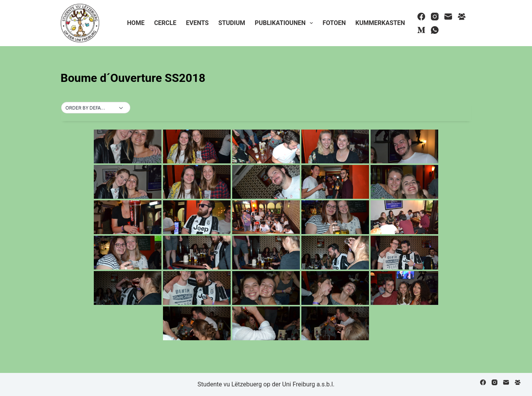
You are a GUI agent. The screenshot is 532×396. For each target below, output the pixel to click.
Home (136, 23)
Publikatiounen (285, 23)
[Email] (448, 17)
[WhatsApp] (435, 30)
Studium (232, 23)
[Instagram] (435, 17)
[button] (96, 108)
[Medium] (421, 30)
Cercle (165, 23)
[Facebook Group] (462, 17)
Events (197, 23)
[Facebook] (421, 17)
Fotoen (334, 23)
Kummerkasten (380, 23)
